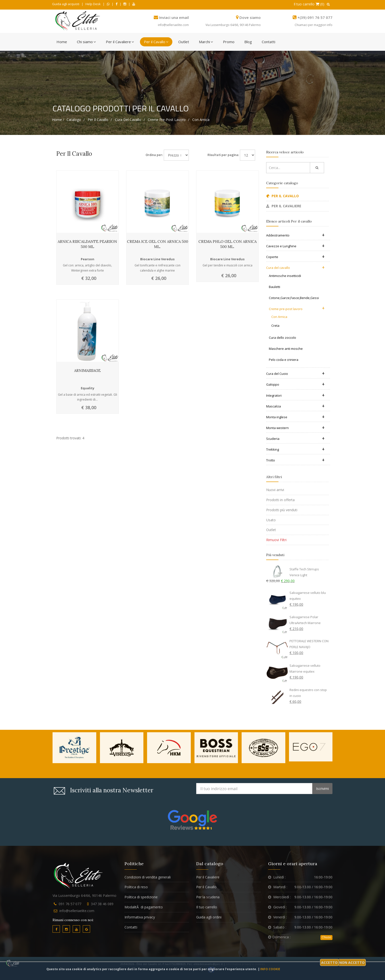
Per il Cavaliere (120, 42)
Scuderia (295, 439)
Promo (229, 42)
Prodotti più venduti (282, 510)
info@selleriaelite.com (173, 25)
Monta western (295, 428)
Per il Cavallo (156, 42)
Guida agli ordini (209, 917)
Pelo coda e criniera (284, 360)
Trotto (295, 460)
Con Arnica (201, 120)
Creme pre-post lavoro (167, 120)
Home (62, 42)
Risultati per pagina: (223, 155)
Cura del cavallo (128, 120)
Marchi (206, 42)
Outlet (184, 42)
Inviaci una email (174, 17)
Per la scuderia (208, 897)
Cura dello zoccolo (282, 338)
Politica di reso (136, 887)
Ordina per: (154, 155)
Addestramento (295, 235)
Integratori (295, 395)
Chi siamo (86, 42)
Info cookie (270, 969)
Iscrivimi (322, 789)
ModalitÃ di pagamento (144, 907)
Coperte (295, 257)
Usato (271, 520)
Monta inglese (295, 417)
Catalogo (74, 120)
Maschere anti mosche (286, 349)
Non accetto (352, 962)
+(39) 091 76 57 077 (315, 17)
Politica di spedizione (141, 897)
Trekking (295, 449)
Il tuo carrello (207, 907)
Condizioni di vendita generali (148, 877)
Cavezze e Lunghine (295, 246)
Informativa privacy (140, 917)
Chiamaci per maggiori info (314, 25)
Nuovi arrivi (275, 490)
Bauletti (275, 287)
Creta (275, 326)
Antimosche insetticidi (285, 276)
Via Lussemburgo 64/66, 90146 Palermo (233, 25)
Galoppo (295, 384)
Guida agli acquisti (66, 4)
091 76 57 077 (70, 904)
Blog (248, 42)
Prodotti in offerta (280, 500)
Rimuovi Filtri (276, 540)
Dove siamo (250, 17)
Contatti (268, 42)
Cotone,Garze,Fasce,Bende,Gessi (294, 298)
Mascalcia (295, 406)
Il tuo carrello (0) (309, 4)
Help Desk (93, 4)
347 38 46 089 (102, 904)
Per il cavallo (98, 120)
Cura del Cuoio (295, 374)
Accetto (329, 962)
